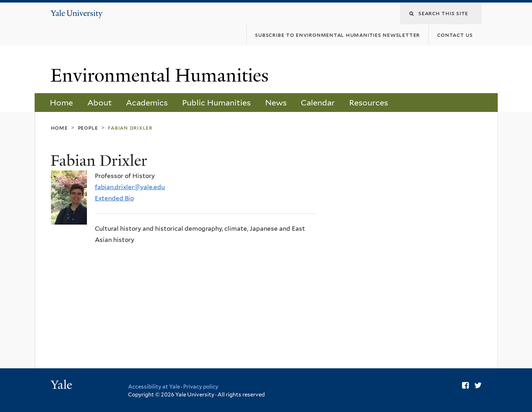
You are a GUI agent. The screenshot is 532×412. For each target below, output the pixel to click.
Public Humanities (216, 103)
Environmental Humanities (162, 75)
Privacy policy (201, 387)
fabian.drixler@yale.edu (130, 187)
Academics (147, 103)
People (88, 128)
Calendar (318, 103)
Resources (369, 103)
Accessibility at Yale (154, 387)
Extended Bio (114, 198)
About (100, 103)
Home (61, 103)
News (276, 103)
